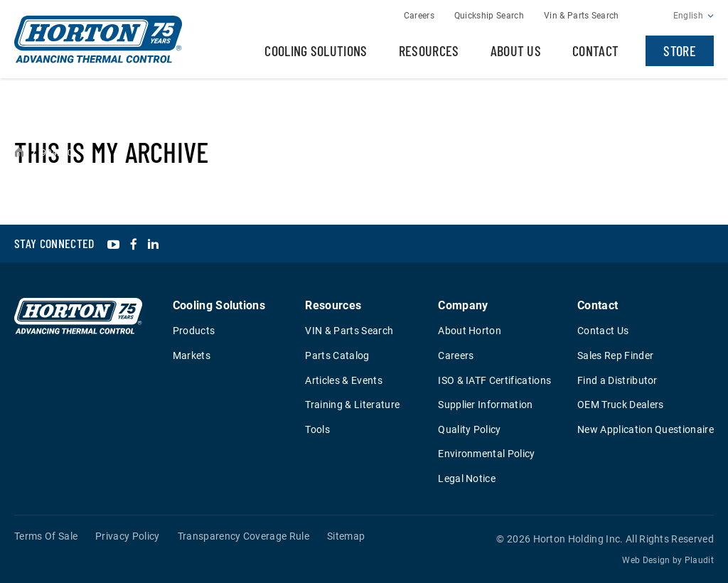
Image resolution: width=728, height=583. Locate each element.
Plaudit (699, 560)
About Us (516, 50)
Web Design (646, 560)
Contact (595, 50)
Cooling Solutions (316, 50)
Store (680, 50)
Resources (429, 50)
